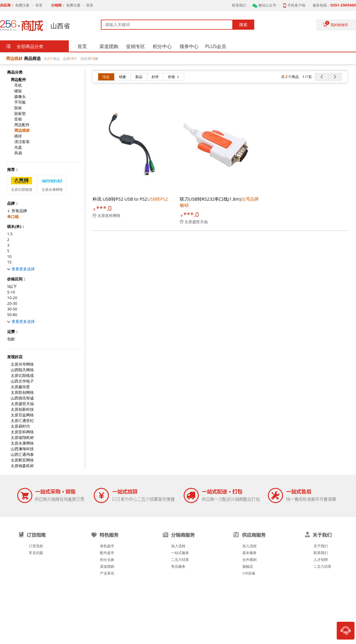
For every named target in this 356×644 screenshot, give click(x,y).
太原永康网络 (22, 443)
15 (9, 262)
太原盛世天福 (22, 404)
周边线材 (22, 130)
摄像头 (20, 97)
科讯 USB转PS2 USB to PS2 (130, 199)
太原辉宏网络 (22, 460)
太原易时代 (20, 426)
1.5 (10, 234)
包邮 (11, 339)
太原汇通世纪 (22, 421)
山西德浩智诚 (22, 398)
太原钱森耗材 (22, 466)
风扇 (18, 153)
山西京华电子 (22, 381)
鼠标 (18, 108)
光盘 (18, 147)
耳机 (18, 85)
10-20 (12, 298)
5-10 (11, 292)
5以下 (12, 287)
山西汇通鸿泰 (22, 455)
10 (9, 257)
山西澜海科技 (22, 449)
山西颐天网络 (22, 370)
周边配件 (22, 125)
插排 (18, 136)
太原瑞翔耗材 (22, 438)
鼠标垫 (20, 114)
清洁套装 (22, 142)
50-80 (12, 315)
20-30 (12, 303)
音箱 (18, 119)
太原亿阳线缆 (22, 376)
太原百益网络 (22, 415)
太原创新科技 (22, 409)
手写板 (20, 102)
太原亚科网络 (22, 432)
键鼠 (18, 91)
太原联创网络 (22, 392)
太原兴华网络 (22, 364)
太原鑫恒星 (20, 387)
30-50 (12, 309)
